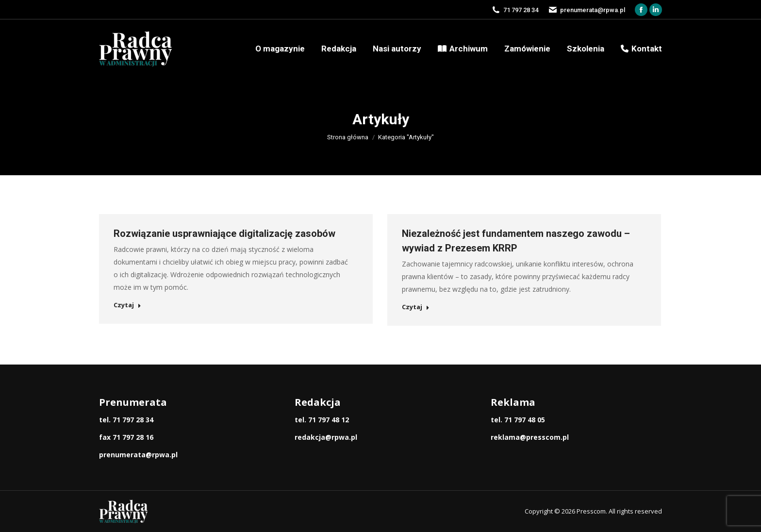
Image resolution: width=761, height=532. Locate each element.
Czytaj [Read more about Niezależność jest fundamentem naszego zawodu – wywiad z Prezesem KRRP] (416, 307)
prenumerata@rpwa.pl (138, 455)
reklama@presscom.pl (530, 437)
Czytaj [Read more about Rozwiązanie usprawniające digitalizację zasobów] (127, 305)
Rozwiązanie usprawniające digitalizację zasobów (224, 233)
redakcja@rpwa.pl (326, 437)
